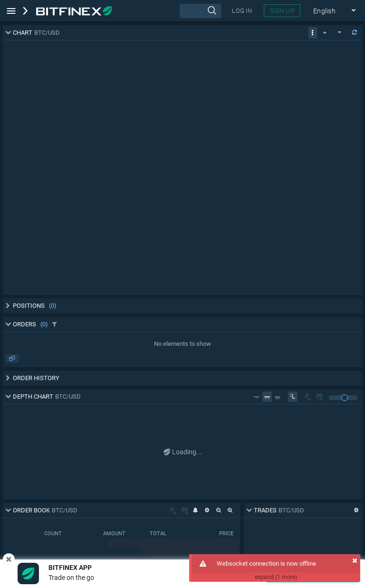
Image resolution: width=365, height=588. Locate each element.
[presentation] (200, 11)
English (335, 11)
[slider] (345, 398)
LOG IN (242, 11)
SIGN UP (282, 11)
